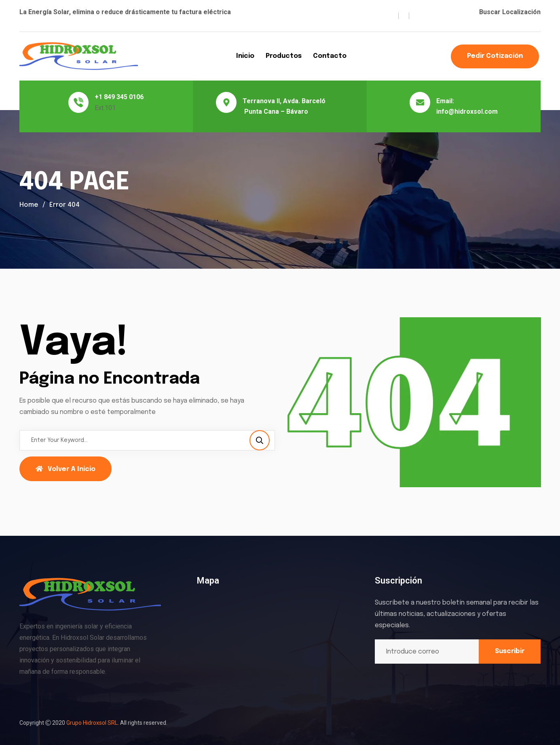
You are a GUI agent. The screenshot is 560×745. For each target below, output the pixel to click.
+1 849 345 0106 (119, 97)
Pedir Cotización (495, 56)
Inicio (245, 56)
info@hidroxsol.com (467, 111)
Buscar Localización (510, 12)
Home (29, 205)
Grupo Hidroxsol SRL (92, 723)
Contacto (330, 56)
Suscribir (510, 651)
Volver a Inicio (66, 469)
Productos (284, 56)
